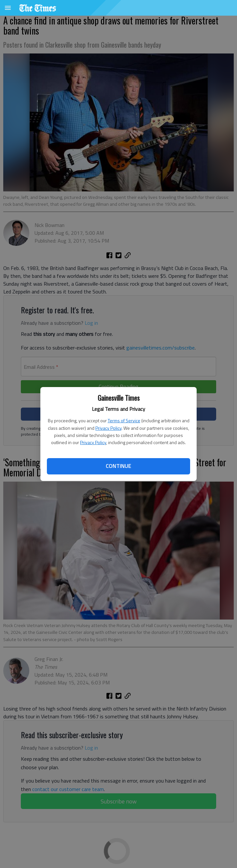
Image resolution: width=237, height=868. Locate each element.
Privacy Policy (108, 428)
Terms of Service (124, 420)
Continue (118, 466)
